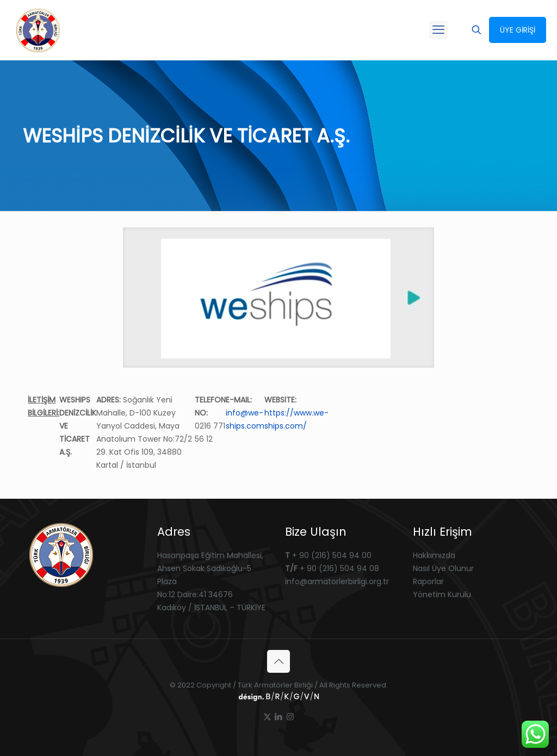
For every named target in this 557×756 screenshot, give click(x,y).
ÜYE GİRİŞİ (518, 30)
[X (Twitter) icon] (267, 717)
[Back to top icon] (278, 661)
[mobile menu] (438, 30)
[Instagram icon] (290, 717)
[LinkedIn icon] (279, 717)
